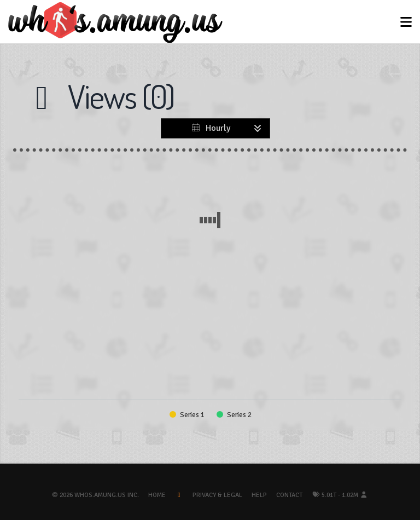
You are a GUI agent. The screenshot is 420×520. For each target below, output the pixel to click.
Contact (289, 495)
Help (259, 495)
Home (157, 495)
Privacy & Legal (217, 495)
